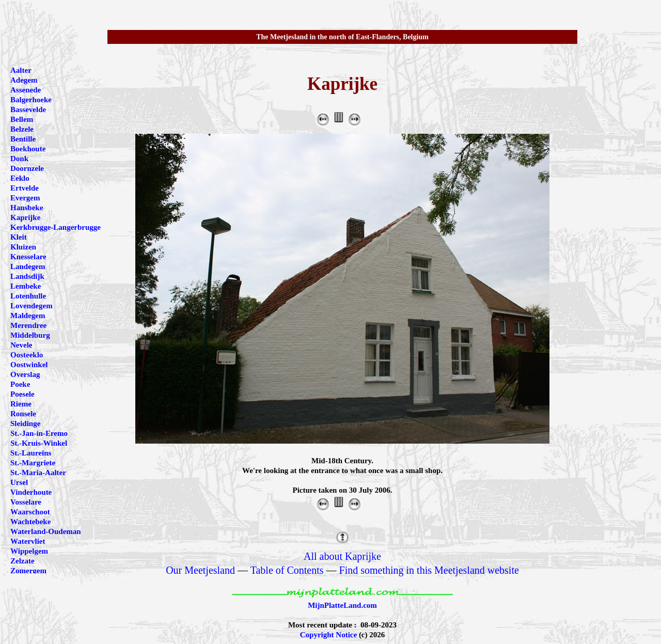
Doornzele (27, 168)
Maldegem (28, 316)
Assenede (26, 90)
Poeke (20, 384)
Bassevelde (28, 109)
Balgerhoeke (31, 100)
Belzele (22, 129)
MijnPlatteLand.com (342, 605)
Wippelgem (29, 551)
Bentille (23, 139)
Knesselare (28, 257)
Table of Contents (287, 570)
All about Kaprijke (342, 556)
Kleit (19, 237)
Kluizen (23, 247)
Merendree (28, 325)
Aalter (21, 70)
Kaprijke (25, 217)
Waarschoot (30, 512)
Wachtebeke (30, 522)
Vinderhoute (31, 492)
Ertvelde (25, 188)
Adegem (24, 80)
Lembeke (26, 286)
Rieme (21, 404)
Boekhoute (28, 149)
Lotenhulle (28, 296)
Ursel (19, 482)
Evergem (25, 198)
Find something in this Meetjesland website (429, 570)
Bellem (22, 119)
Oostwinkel (29, 365)
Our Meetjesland (200, 570)
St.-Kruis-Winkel (39, 443)
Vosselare (26, 502)
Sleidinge (25, 423)
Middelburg (30, 335)
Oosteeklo (27, 355)
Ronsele (23, 414)
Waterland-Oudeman (46, 531)
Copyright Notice (328, 635)
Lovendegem (32, 306)
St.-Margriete (33, 463)
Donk (19, 159)
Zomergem (28, 571)
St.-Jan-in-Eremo (39, 433)
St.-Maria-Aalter (38, 473)
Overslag (25, 374)
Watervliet (28, 541)
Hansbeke (27, 208)
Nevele (21, 345)
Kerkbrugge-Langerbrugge (56, 227)
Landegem (28, 266)
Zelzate (22, 561)
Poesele (22, 394)
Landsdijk (27, 276)
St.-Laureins (31, 453)
